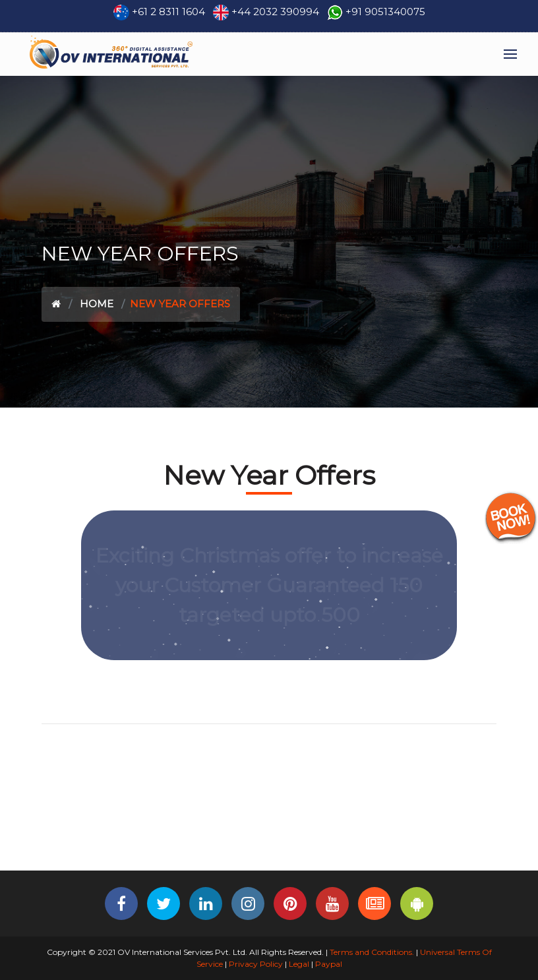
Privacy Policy (256, 964)
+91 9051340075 (385, 12)
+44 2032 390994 (275, 12)
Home (97, 304)
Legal (299, 964)
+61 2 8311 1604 (168, 12)
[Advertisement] (269, 827)
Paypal (329, 964)
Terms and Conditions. (371, 952)
